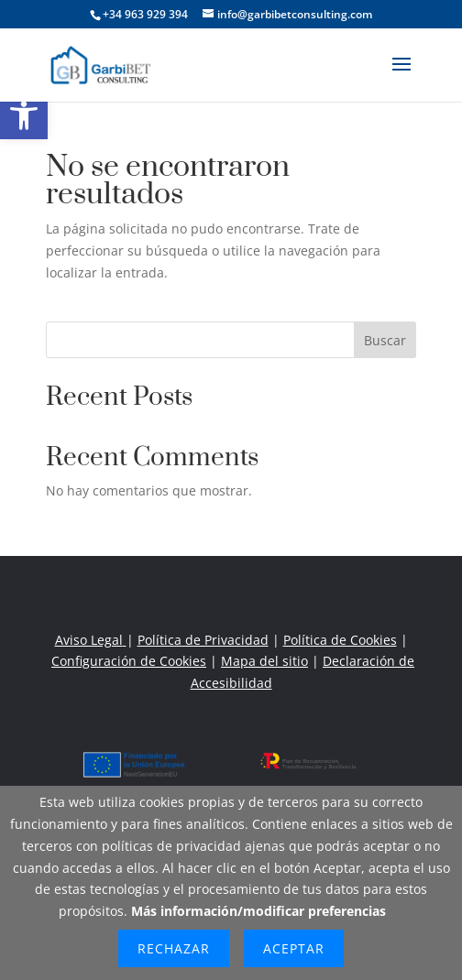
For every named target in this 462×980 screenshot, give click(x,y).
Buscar (385, 340)
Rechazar (174, 948)
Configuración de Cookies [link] (129, 661)
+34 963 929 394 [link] (145, 14)
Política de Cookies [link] (340, 640)
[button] (401, 76)
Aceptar (294, 948)
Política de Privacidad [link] (203, 640)
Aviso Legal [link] (91, 640)
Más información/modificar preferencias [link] (258, 911)
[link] (24, 115)
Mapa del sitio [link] (264, 661)
